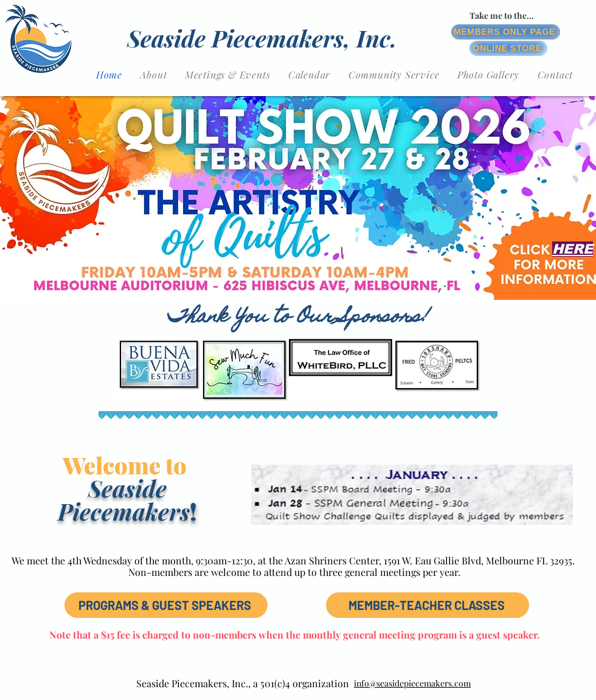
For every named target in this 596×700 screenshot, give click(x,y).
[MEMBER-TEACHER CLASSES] (428, 605)
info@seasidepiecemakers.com (412, 683)
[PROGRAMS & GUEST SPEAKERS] (166, 605)
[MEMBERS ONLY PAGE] (506, 32)
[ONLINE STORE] (508, 48)
